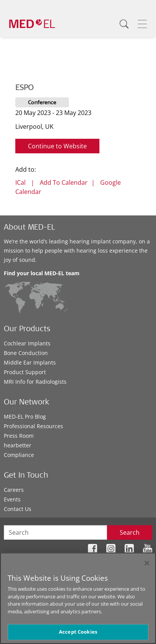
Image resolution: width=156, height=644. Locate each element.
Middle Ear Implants (30, 362)
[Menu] (142, 24)
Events (12, 499)
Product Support (25, 372)
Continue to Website (57, 146)
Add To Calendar (64, 182)
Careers (14, 490)
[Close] (147, 563)
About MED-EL (29, 228)
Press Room (19, 436)
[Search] (124, 24)
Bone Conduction (26, 353)
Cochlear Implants (27, 343)
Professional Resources (33, 426)
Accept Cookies (78, 632)
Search (130, 532)
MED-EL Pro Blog (25, 416)
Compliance (19, 455)
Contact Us (18, 509)
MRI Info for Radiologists (35, 382)
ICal (20, 182)
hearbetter (18, 445)
